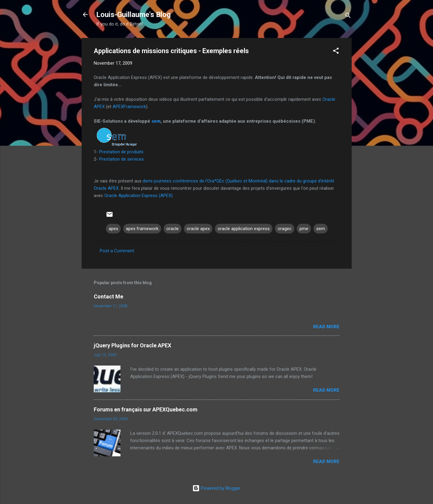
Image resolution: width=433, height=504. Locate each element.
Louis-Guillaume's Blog (134, 15)
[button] (336, 52)
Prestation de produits (121, 152)
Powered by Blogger (216, 488)
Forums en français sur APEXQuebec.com (146, 409)
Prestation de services (122, 159)
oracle (173, 229)
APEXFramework (129, 107)
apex (113, 229)
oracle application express (244, 229)
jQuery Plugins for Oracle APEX (132, 345)
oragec (285, 229)
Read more (326, 327)
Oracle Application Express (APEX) (139, 196)
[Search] (348, 17)
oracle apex (198, 229)
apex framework (142, 229)
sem (156, 121)
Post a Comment (117, 251)
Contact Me (108, 296)
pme (304, 229)
